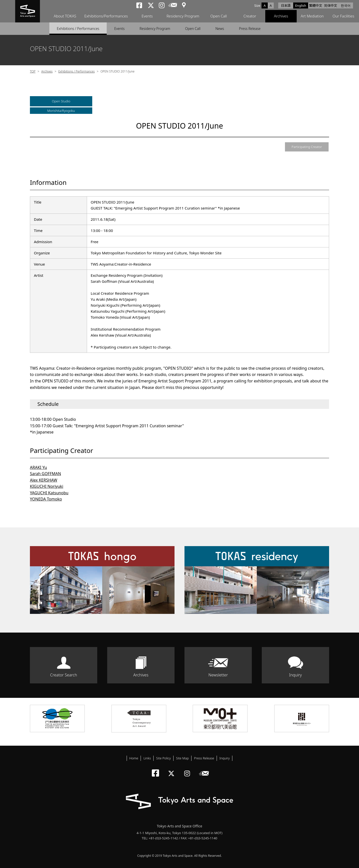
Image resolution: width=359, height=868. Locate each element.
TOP (33, 71)
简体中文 (331, 5)
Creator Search (64, 675)
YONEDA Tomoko (46, 499)
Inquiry (295, 675)
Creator (250, 16)
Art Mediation (312, 16)
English (301, 5)
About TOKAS (65, 16)
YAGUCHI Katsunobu (49, 493)
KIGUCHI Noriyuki (47, 486)
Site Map (182, 758)
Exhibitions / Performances (78, 29)
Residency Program (183, 16)
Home (134, 758)
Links (147, 758)
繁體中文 (316, 5)
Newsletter (218, 675)
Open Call (219, 16)
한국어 (346, 5)
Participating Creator (307, 147)
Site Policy (163, 758)
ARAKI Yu (38, 467)
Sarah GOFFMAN (45, 474)
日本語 (286, 5)
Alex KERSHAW (44, 480)
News (220, 29)
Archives (281, 16)
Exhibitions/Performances (106, 16)
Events (147, 16)
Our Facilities (343, 16)
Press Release (250, 29)
